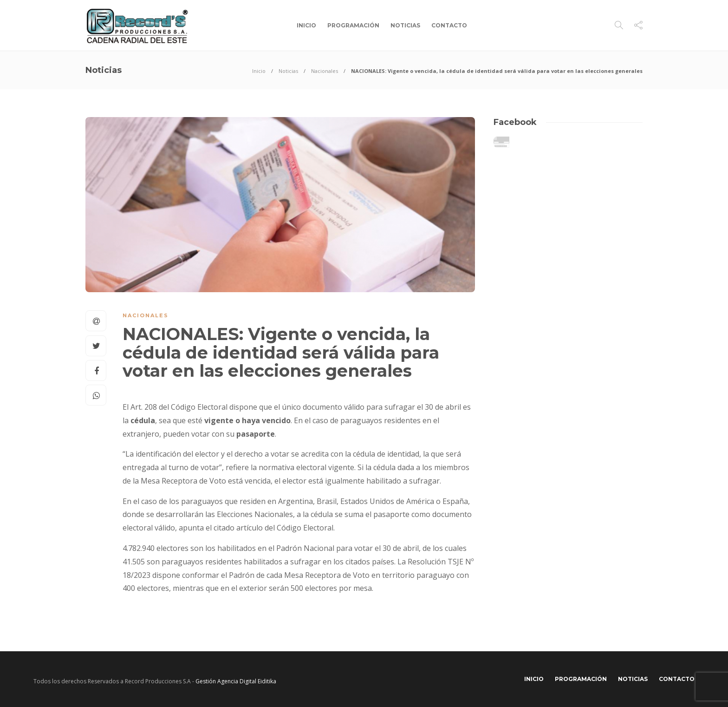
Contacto (449, 25)
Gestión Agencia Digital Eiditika (236, 681)
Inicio (306, 25)
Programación (353, 25)
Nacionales (325, 71)
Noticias (405, 25)
